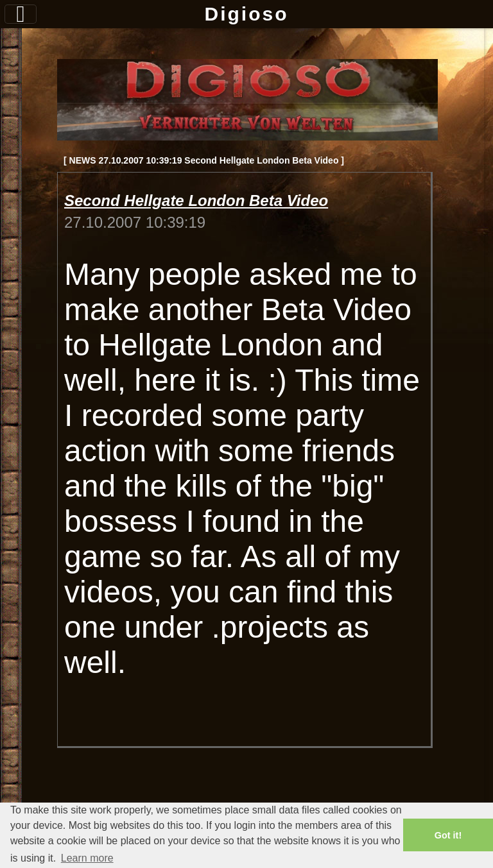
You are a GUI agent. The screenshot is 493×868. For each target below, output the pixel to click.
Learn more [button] (87, 858)
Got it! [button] (448, 835)
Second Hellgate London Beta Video (196, 200)
